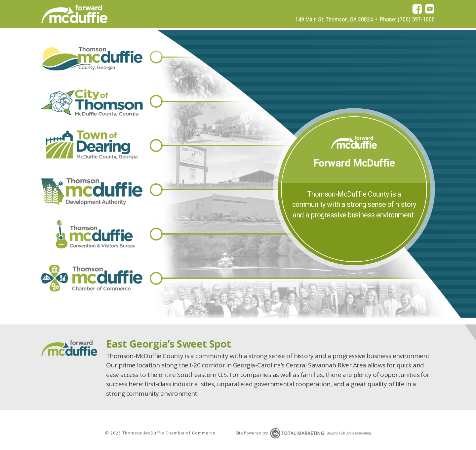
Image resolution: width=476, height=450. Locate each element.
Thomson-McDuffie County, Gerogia (92, 59)
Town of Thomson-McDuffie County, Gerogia (92, 145)
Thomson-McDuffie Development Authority (92, 191)
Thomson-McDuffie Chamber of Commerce (92, 278)
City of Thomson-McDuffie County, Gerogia (92, 103)
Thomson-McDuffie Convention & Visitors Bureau (92, 234)
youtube (430, 9)
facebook (417, 9)
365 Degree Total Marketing (320, 433)
